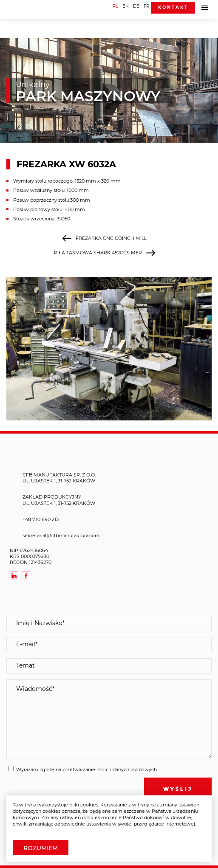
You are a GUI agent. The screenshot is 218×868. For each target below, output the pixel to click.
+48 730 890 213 (41, 519)
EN (126, 6)
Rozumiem (41, 848)
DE (136, 6)
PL (115, 6)
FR (146, 6)
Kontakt (173, 7)
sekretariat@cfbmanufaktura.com (61, 535)
